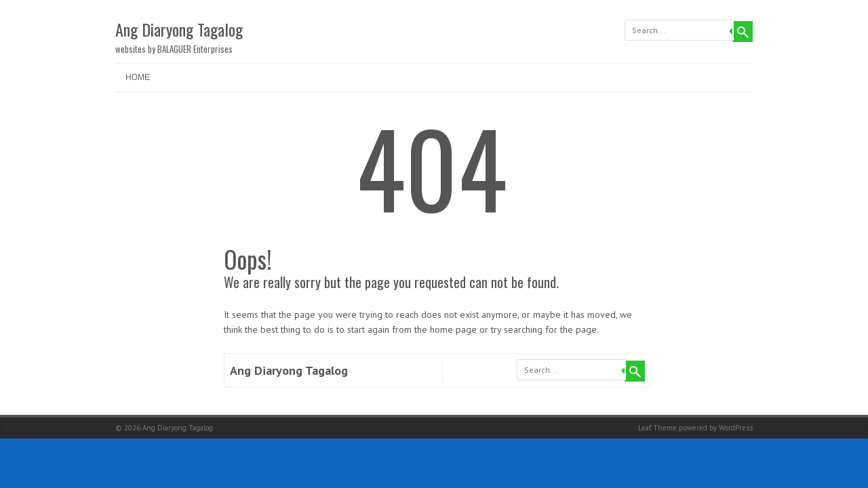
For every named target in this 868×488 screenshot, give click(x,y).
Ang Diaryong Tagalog (179, 29)
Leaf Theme (657, 428)
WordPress (736, 428)
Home (138, 77)
